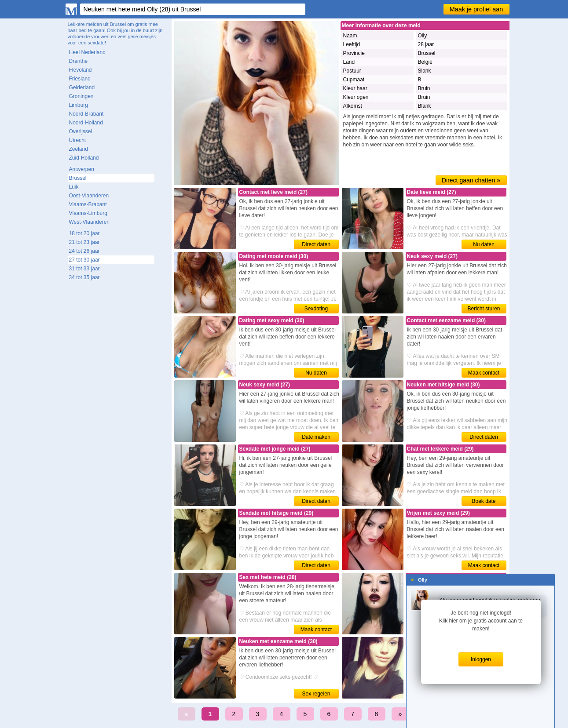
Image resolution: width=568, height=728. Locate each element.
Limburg (79, 105)
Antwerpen (82, 169)
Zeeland (79, 149)
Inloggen (481, 659)
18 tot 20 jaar (84, 233)
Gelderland (82, 87)
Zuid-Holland (84, 158)
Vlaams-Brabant (88, 204)
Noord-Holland (86, 123)
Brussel (78, 178)
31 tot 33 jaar (84, 269)
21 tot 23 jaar (84, 242)
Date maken (316, 437)
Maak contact (484, 373)
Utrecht (78, 140)
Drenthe (79, 61)
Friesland (80, 79)
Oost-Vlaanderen (89, 196)
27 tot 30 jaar (84, 260)
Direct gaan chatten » (471, 180)
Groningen (81, 96)
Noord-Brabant (86, 114)
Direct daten (316, 244)
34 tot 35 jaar (84, 277)
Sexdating (316, 309)
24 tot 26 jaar (84, 251)
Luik (74, 187)
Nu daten (484, 244)
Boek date (484, 501)
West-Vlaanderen (90, 222)
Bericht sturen (484, 309)
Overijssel (81, 131)
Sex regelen (316, 694)
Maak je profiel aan (476, 9)
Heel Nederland (87, 52)
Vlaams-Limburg (88, 213)
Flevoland (81, 70)
